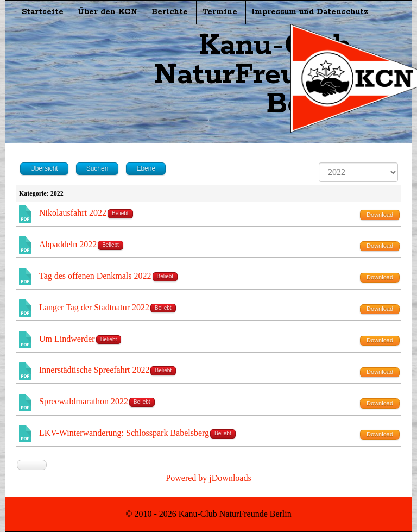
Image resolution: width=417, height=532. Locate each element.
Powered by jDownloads (208, 478)
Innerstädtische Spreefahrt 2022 (94, 370)
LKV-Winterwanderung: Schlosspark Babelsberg (124, 433)
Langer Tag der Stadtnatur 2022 (94, 307)
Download (380, 215)
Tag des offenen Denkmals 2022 (95, 276)
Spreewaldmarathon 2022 (84, 401)
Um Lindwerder (67, 339)
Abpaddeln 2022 (68, 244)
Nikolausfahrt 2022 (73, 213)
